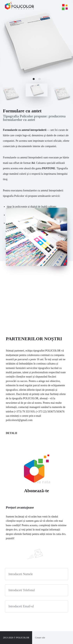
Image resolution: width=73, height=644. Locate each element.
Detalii (11, 433)
